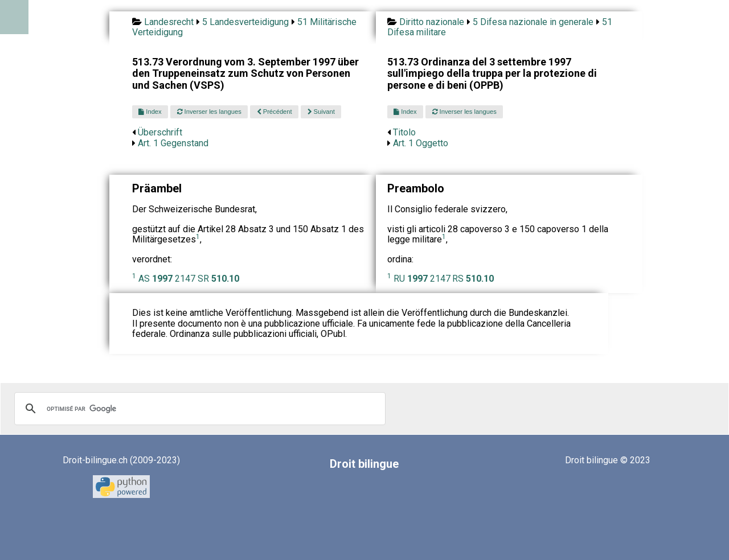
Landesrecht (169, 22)
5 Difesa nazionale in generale (533, 22)
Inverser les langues (209, 112)
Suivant (321, 112)
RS (473, 279)
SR (218, 279)
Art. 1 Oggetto (421, 143)
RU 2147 (422, 279)
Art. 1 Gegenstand (173, 143)
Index (150, 112)
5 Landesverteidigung (245, 22)
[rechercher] (198, 409)
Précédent (275, 112)
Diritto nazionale (432, 22)
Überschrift (160, 132)
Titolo (404, 132)
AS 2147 (167, 279)
